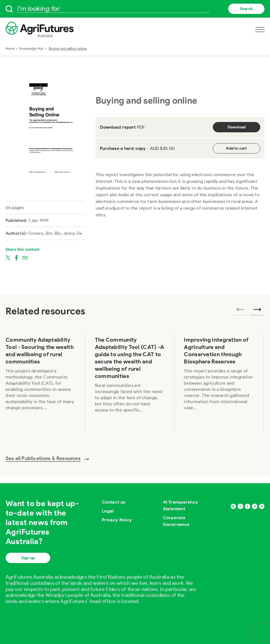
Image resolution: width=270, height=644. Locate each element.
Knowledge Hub (32, 48)
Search (246, 9)
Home (10, 48)
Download (237, 127)
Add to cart (236, 148)
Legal (108, 511)
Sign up (28, 558)
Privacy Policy (117, 520)
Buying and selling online (68, 48)
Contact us (114, 502)
